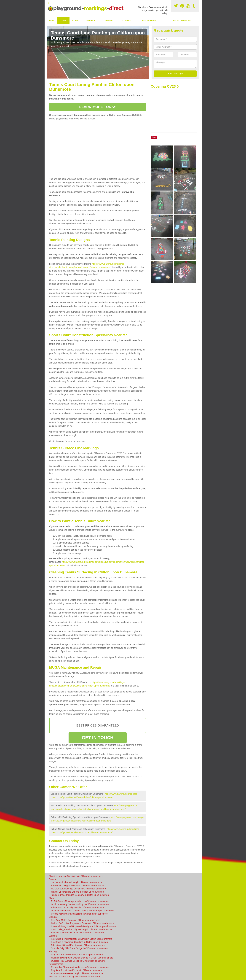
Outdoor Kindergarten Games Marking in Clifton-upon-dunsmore (82, 911)
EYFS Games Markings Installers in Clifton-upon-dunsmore (80, 901)
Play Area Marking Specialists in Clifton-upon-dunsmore (76, 876)
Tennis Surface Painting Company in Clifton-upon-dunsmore (80, 895)
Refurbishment (150, 21)
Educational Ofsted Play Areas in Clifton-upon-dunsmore (79, 945)
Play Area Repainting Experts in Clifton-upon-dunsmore (78, 970)
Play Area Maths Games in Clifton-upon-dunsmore (76, 920)
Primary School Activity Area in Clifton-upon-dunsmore (78, 907)
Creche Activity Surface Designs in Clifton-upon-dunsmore (79, 914)
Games (63, 21)
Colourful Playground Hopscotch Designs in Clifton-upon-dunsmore (84, 926)
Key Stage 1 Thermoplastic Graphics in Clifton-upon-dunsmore (82, 939)
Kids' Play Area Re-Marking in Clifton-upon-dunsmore (77, 973)
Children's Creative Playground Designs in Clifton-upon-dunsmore (83, 923)
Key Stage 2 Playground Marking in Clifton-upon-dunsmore (80, 942)
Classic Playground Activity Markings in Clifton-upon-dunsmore (82, 929)
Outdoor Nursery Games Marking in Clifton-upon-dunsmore (80, 904)
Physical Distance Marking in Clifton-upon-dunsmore (74, 977)
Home (52, 21)
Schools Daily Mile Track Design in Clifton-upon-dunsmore (79, 948)
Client (75, 21)
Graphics (91, 21)
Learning (108, 21)
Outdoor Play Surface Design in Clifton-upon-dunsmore (78, 961)
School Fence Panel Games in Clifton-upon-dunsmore (77, 933)
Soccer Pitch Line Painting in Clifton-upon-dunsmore (77, 882)
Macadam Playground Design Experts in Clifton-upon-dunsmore (82, 958)
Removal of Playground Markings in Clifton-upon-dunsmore (80, 967)
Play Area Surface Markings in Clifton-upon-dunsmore (77, 955)
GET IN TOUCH (98, 738)
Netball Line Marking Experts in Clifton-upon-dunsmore (78, 892)
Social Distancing (182, 21)
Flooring (126, 21)
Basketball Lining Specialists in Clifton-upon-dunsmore (78, 886)
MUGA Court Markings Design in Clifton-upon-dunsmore (79, 889)
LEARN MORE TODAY (98, 107)
